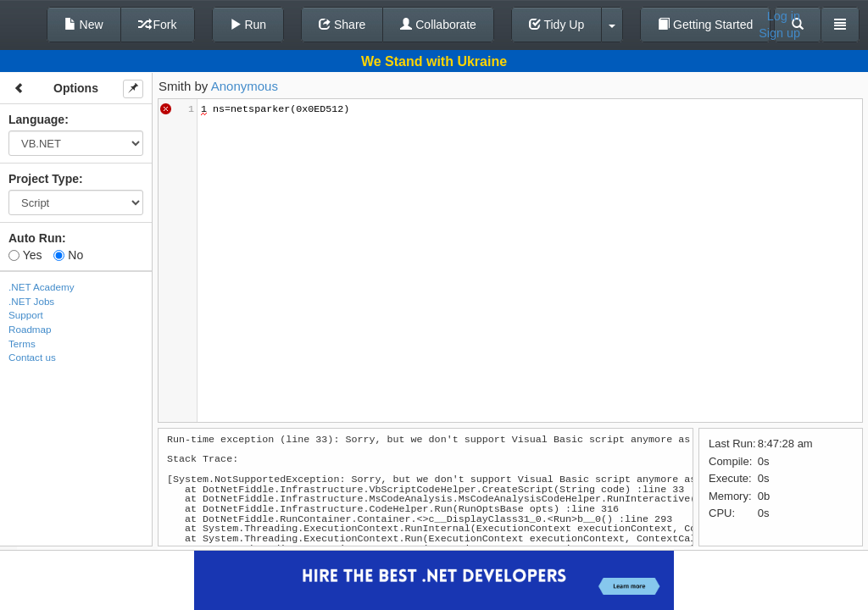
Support (26, 315)
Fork (158, 25)
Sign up (779, 33)
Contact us (32, 357)
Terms (22, 344)
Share (342, 25)
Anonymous (245, 86)
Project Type (44, 179)
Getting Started (705, 25)
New (84, 25)
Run (248, 25)
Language (36, 119)
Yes (25, 255)
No (68, 255)
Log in (784, 16)
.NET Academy (42, 287)
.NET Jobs (31, 301)
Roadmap (30, 329)
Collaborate (438, 25)
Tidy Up (556, 25)
